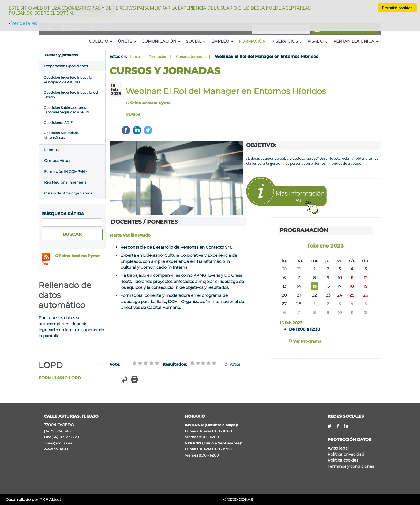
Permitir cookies (397, 8)
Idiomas (51, 150)
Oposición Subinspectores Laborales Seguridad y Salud (66, 110)
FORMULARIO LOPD (60, 378)
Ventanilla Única (354, 41)
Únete (125, 41)
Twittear (148, 130)
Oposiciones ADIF (58, 123)
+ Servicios (285, 41)
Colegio (99, 41)
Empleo (220, 41)
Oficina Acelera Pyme (77, 256)
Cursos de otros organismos (68, 193)
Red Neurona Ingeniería (65, 182)
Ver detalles (24, 23)
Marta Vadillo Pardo (130, 235)
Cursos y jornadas (191, 57)
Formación (252, 41)
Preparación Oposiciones (66, 66)
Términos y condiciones (351, 466)
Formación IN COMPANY (66, 171)
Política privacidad (346, 454)
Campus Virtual (58, 160)
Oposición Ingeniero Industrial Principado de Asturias (68, 80)
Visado (316, 41)
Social (194, 41)
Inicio (135, 57)
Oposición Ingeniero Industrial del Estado (71, 95)
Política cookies (343, 460)
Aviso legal (338, 448)
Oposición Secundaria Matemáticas (61, 135)
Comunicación (159, 41)
